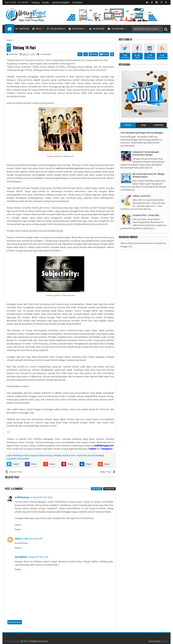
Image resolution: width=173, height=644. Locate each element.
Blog (37, 29)
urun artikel (23, 459)
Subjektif (11, 459)
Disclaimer (78, 2)
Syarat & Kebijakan (61, 2)
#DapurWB (97, 29)
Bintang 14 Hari (24, 48)
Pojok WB (82, 455)
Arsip (144, 125)
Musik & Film (69, 455)
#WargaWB (116, 29)
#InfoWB (22, 29)
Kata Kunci (76, 29)
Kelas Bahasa (56, 29)
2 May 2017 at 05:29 (32, 539)
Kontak (46, 2)
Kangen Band (37, 455)
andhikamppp (22, 497)
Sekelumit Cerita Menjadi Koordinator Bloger (146, 153)
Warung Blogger (13, 641)
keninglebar (21, 557)
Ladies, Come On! (141, 196)
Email (104, 54)
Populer (128, 125)
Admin (18, 539)
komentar (46, 54)
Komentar (159, 125)
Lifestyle (57, 455)
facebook (109, 489)
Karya (48, 455)
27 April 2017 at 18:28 (41, 497)
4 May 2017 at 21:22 (38, 557)
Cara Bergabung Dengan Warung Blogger (142, 133)
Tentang (35, 2)
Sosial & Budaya (96, 455)
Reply (18, 529)
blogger (97, 489)
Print (93, 54)
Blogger (164, 641)
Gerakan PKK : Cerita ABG (146, 215)
